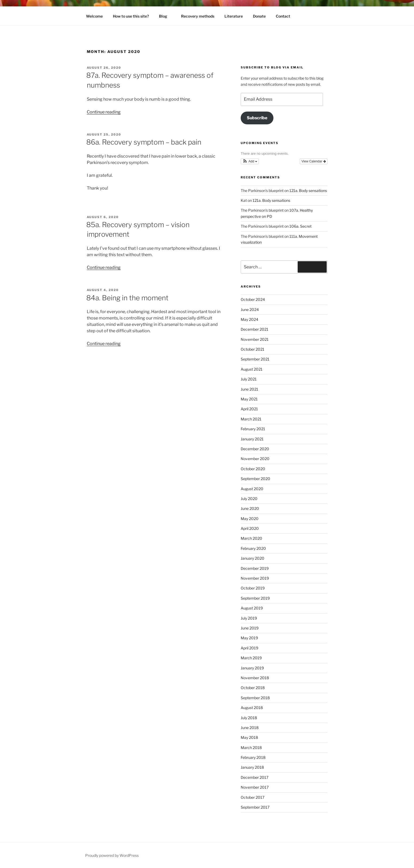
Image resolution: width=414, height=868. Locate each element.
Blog (166, 16)
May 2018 (249, 737)
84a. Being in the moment (127, 298)
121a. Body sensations (308, 191)
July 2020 (249, 499)
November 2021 (255, 339)
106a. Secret (300, 226)
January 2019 (252, 668)
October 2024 (253, 299)
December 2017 (255, 777)
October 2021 (253, 349)
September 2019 (255, 598)
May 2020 (250, 519)
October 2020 (253, 469)
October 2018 (253, 688)
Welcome (94, 16)
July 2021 (249, 379)
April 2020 (250, 528)
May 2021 (249, 399)
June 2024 (250, 310)
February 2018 (253, 757)
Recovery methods (198, 16)
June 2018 (250, 728)
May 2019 (249, 638)
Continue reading (104, 112)
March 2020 (251, 538)
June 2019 (250, 628)
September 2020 (255, 479)
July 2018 (249, 718)
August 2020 (252, 489)
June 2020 (250, 508)
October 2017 (253, 797)
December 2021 (255, 329)
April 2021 (249, 409)
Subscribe (257, 118)
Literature (234, 16)
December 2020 (255, 449)
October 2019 (253, 588)
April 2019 (249, 648)
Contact (283, 16)
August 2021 (252, 369)
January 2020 (253, 558)
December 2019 (255, 568)
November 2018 (255, 678)
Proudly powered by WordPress (112, 855)
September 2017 (255, 807)
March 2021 (251, 419)
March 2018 (251, 748)
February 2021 (253, 429)
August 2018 (252, 708)
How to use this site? (131, 16)
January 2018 (252, 767)
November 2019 (255, 578)
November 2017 (255, 787)
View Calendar (313, 161)
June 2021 (249, 389)
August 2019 (252, 608)
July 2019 (249, 618)
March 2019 (251, 658)
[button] (250, 161)
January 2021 (252, 439)
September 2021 (255, 359)
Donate (259, 16)
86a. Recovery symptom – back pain (144, 142)
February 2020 (253, 548)
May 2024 (249, 319)
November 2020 (255, 459)
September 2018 (255, 698)
